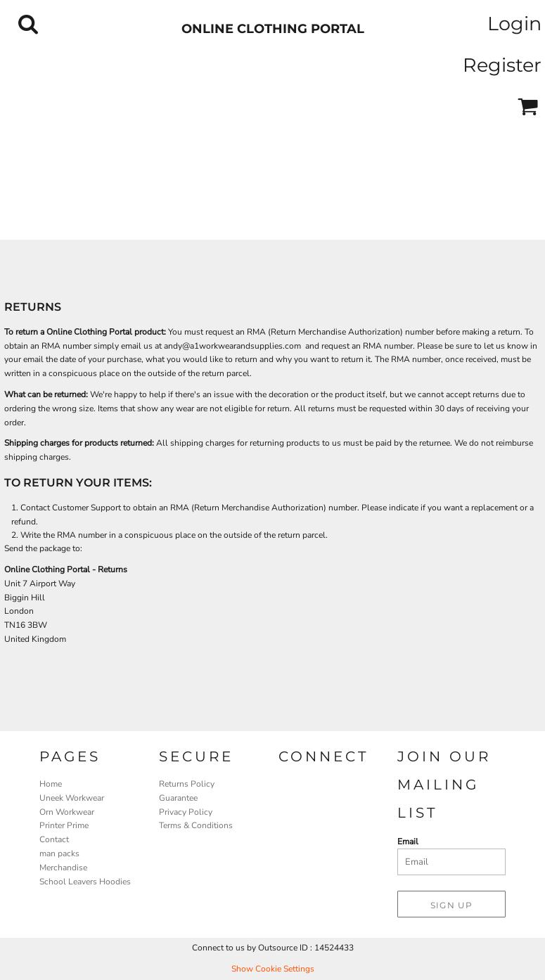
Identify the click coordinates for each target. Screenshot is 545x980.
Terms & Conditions (196, 825)
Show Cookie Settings (273, 969)
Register (502, 65)
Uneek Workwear (72, 798)
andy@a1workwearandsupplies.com (232, 346)
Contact (54, 839)
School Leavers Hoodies (85, 882)
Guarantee (178, 798)
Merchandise (63, 868)
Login (514, 24)
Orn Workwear (67, 812)
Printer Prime (64, 825)
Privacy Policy (186, 812)
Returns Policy (187, 784)
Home (51, 784)
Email (408, 842)
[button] (28, 24)
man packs (59, 853)
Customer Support (86, 508)
